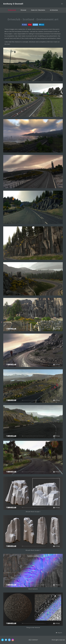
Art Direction (54, 10)
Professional (12, 10)
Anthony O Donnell (13, 4)
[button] (59, 633)
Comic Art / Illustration (38, 10)
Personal (23, 10)
